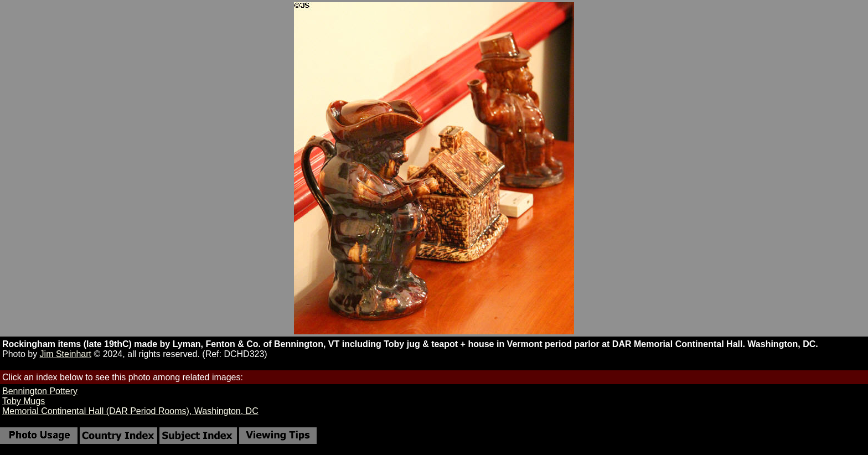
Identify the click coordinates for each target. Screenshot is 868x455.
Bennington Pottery (40, 391)
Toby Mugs (24, 401)
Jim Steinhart (66, 354)
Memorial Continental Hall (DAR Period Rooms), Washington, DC (130, 411)
